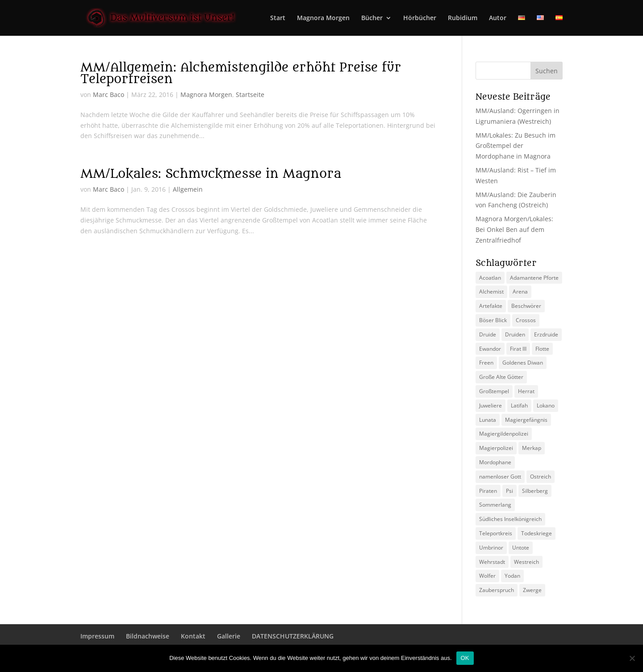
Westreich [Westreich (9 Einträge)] (526, 562)
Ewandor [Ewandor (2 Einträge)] (490, 349)
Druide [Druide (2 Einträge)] (488, 334)
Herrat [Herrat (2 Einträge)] (526, 391)
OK (465, 658)
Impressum (97, 636)
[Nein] (632, 658)
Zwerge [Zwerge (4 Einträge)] (532, 590)
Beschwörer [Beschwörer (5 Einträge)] (526, 306)
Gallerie (229, 636)
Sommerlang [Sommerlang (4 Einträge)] (495, 505)
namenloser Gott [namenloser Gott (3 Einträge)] (500, 477)
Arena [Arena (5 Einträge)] (520, 292)
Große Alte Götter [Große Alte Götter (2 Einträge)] (501, 377)
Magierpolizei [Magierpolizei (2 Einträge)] (496, 448)
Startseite (250, 94)
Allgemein (188, 189)
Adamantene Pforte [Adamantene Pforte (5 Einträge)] (534, 278)
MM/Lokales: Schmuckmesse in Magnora (211, 174)
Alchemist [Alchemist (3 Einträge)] (491, 292)
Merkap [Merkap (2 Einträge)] (532, 448)
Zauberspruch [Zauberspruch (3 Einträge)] (497, 590)
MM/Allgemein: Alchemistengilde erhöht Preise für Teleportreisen (241, 73)
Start (278, 18)
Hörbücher (420, 18)
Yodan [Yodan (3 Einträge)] (512, 576)
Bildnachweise (148, 636)
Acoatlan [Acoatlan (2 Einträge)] (490, 278)
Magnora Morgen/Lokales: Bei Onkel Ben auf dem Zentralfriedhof (514, 229)
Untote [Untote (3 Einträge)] (521, 548)
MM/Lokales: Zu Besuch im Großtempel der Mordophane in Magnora (516, 146)
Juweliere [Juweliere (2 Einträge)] (491, 405)
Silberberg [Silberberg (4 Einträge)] (535, 491)
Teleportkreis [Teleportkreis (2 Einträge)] (496, 533)
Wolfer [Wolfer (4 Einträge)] (487, 576)
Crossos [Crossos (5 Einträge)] (526, 320)
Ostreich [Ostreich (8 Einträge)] (541, 477)
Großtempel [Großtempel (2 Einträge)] (494, 391)
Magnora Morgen (323, 18)
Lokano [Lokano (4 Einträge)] (546, 405)
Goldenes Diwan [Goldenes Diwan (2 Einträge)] (523, 363)
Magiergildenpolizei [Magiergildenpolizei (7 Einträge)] (504, 434)
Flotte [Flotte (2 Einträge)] (542, 349)
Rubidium (463, 18)
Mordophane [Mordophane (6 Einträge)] (495, 462)
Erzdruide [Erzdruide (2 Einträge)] (546, 334)
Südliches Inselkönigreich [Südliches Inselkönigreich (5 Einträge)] (510, 519)
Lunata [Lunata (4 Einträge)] (488, 420)
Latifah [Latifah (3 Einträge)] (519, 405)
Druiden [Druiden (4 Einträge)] (515, 334)
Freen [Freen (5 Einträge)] (486, 363)
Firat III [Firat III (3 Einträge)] (518, 349)
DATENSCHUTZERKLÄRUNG (293, 636)
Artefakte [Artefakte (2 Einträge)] (491, 306)
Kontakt (193, 636)
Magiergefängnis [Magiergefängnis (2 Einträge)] (526, 420)
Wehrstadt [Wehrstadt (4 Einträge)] (492, 562)
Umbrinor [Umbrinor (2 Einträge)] (491, 548)
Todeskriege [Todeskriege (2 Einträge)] (537, 533)
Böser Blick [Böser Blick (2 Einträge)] (493, 320)
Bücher (372, 18)
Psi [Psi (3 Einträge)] (509, 491)
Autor (498, 18)
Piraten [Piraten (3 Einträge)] (488, 491)
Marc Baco (109, 94)
